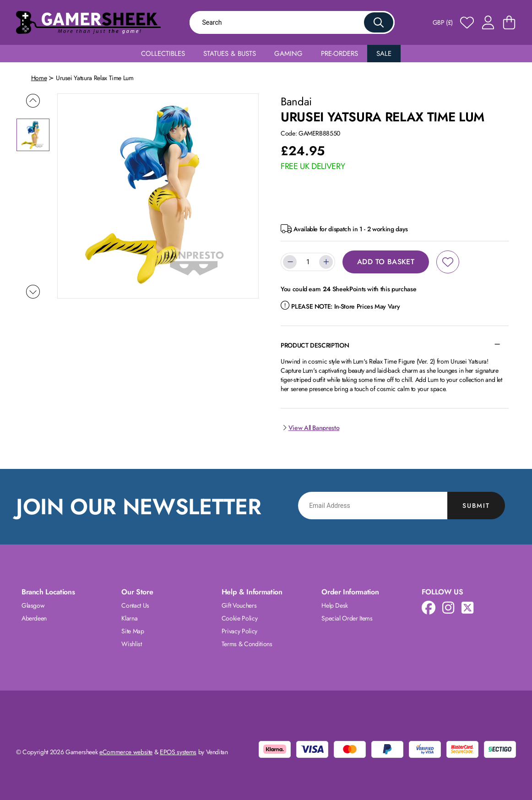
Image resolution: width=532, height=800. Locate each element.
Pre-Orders (339, 54)
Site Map (133, 631)
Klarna (129, 618)
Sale (384, 54)
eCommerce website (126, 752)
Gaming (288, 54)
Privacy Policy (239, 631)
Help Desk (335, 605)
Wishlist (131, 644)
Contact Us (135, 605)
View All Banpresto (310, 428)
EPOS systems (178, 752)
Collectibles (163, 54)
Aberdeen (34, 618)
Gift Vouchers (239, 605)
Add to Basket (386, 262)
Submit (476, 506)
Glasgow (33, 605)
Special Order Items (347, 618)
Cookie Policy (239, 618)
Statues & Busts (230, 54)
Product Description (315, 345)
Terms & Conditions (247, 644)
